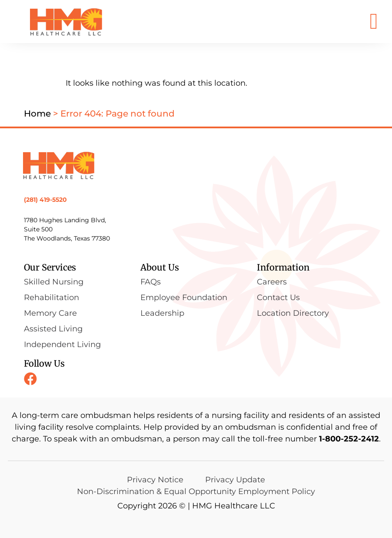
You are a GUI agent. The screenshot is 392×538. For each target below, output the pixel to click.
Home (37, 114)
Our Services (50, 267)
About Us (160, 267)
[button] (374, 22)
